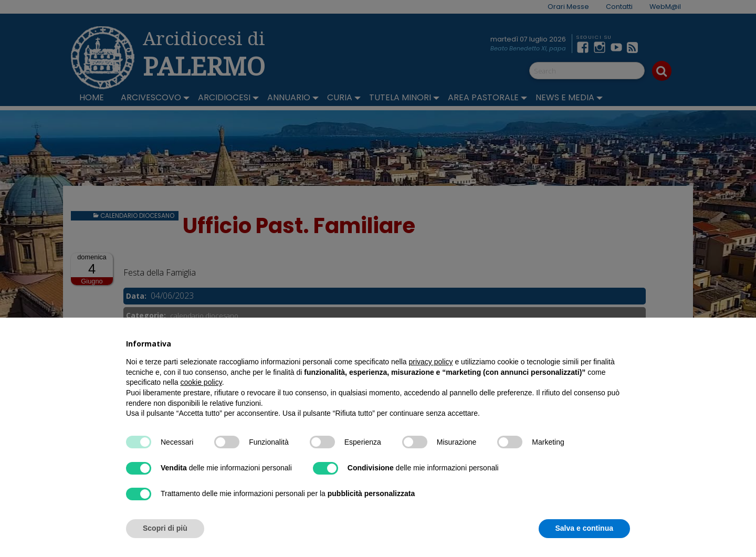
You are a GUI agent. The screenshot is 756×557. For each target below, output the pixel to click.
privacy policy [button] (431, 362)
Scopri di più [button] (165, 528)
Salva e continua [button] (584, 528)
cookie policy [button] (201, 382)
